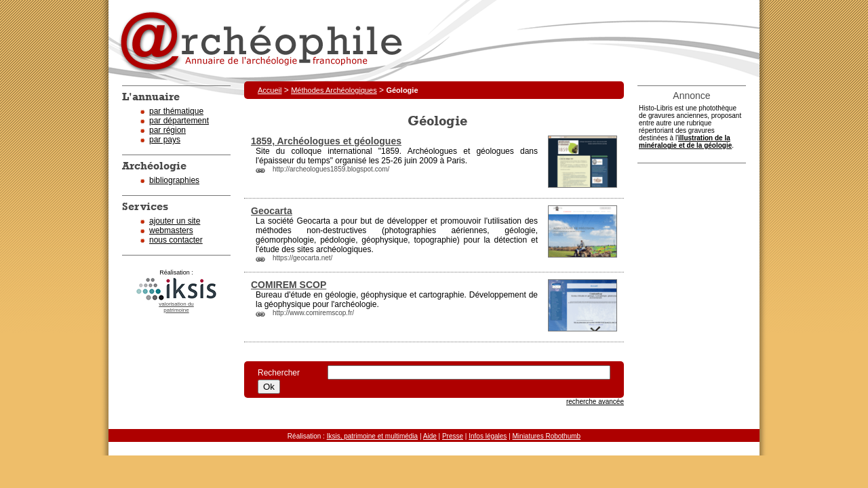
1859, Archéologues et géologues (326, 141)
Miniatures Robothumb (547, 436)
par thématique (176, 111)
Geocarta (272, 211)
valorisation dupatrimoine (176, 307)
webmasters (171, 230)
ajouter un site (175, 221)
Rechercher (286, 373)
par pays (165, 140)
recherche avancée (595, 402)
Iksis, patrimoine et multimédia (373, 436)
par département (179, 121)
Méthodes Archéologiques (334, 90)
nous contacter (176, 240)
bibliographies (174, 180)
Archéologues (432, 151)
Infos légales (488, 436)
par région (167, 130)
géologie (520, 230)
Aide (430, 436)
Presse (453, 436)
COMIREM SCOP (289, 285)
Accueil (270, 90)
